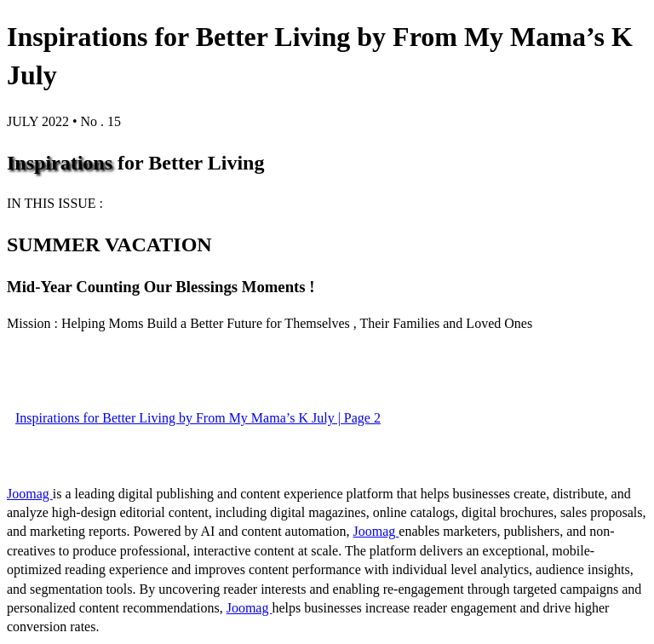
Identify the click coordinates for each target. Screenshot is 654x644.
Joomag (30, 494)
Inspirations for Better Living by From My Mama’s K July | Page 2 (198, 418)
